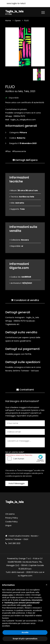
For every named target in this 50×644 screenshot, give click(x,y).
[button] (47, 585)
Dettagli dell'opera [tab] (25, 160)
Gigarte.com (26, 576)
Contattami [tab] (25, 390)
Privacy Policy (12, 518)
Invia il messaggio (17, 483)
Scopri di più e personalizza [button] (25, 639)
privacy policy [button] (8, 595)
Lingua (8, 525)
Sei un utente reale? (15, 452)
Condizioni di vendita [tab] (25, 300)
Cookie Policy (11, 522)
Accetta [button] (25, 632)
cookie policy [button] (26, 605)
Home (8, 21)
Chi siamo (10, 514)
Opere (18, 21)
